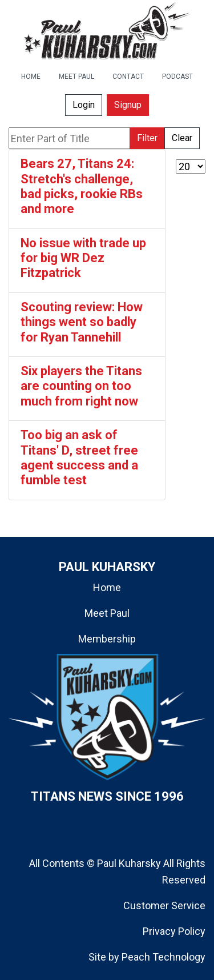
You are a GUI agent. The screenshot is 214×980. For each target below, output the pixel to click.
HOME (31, 77)
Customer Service (164, 905)
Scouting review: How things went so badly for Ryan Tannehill (82, 322)
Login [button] (84, 105)
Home (107, 587)
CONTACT (128, 77)
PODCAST (177, 77)
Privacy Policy (174, 931)
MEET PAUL (76, 77)
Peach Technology (163, 957)
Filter (147, 138)
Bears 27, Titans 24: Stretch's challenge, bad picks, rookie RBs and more (82, 186)
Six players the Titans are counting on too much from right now (81, 386)
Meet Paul (107, 613)
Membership (107, 639)
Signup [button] (128, 105)
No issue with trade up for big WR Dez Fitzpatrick (83, 258)
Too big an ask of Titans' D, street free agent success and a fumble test (79, 457)
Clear (182, 138)
